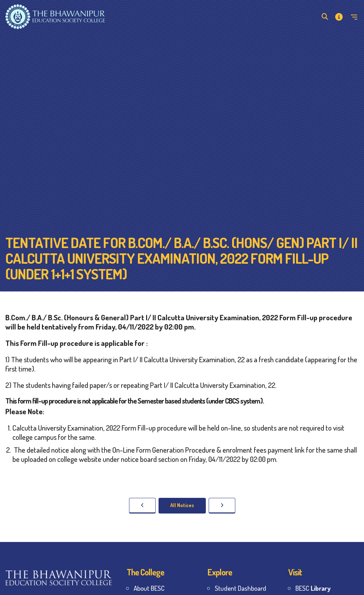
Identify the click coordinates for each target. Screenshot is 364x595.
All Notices (182, 505)
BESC (313, 588)
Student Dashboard (240, 588)
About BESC (149, 588)
